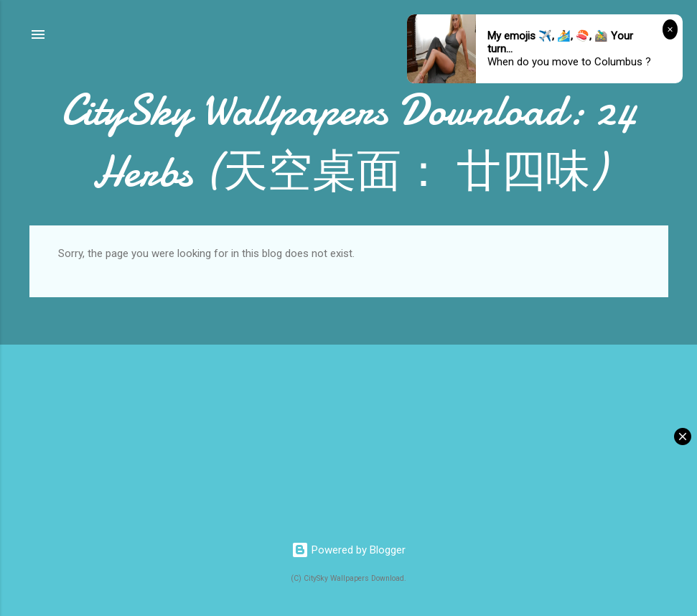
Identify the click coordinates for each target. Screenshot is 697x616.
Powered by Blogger (348, 550)
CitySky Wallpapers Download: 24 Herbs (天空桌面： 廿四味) (349, 141)
